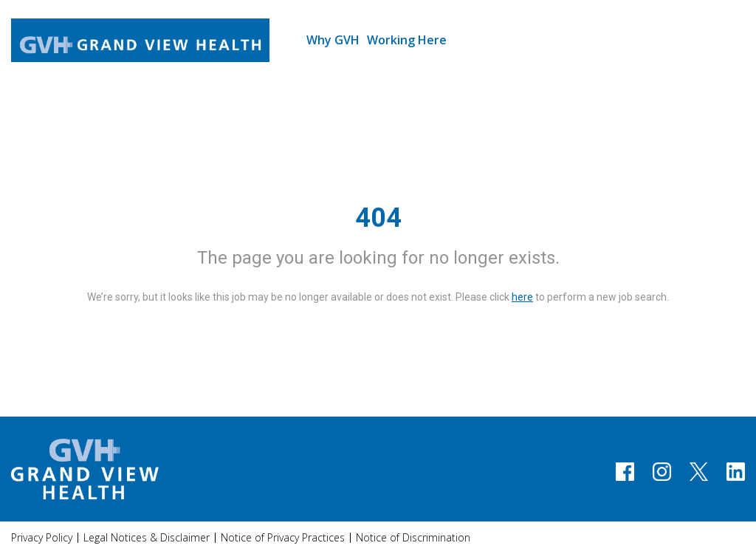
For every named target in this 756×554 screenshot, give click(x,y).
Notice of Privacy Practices (283, 537)
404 (378, 218)
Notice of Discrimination (413, 537)
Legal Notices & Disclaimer (147, 537)
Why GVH (333, 40)
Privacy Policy (42, 537)
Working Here (407, 40)
